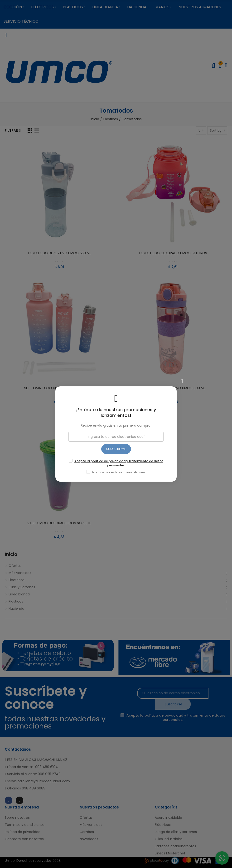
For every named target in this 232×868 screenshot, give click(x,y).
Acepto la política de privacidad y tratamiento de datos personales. (119, 463)
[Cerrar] (182, 381)
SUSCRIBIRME (116, 449)
